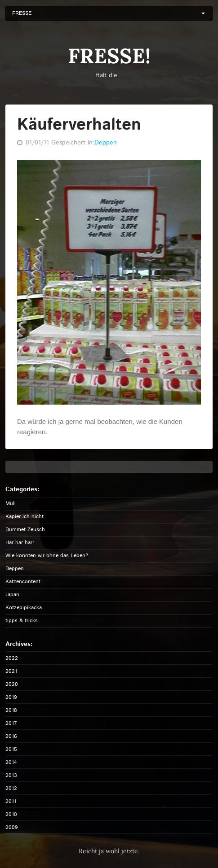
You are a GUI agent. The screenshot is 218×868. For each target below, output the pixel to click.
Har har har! (20, 543)
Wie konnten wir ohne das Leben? (47, 556)
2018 (11, 710)
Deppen (106, 143)
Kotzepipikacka (24, 608)
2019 (11, 697)
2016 (11, 736)
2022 (12, 658)
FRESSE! (109, 56)
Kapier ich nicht (24, 517)
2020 (12, 684)
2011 (11, 801)
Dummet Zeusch (25, 530)
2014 (11, 762)
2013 (11, 775)
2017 (11, 723)
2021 (11, 671)
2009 (12, 827)
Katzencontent (23, 582)
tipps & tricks (22, 621)
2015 (11, 749)
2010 (11, 814)
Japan (12, 595)
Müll (11, 504)
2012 (11, 788)
